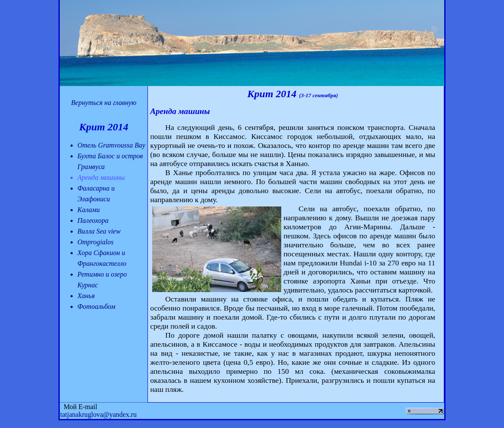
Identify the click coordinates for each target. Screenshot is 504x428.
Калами (89, 210)
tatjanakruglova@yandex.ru (98, 414)
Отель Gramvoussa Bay (111, 145)
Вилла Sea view (99, 231)
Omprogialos (95, 242)
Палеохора (93, 220)
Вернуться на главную (104, 103)
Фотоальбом (96, 306)
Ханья (86, 296)
